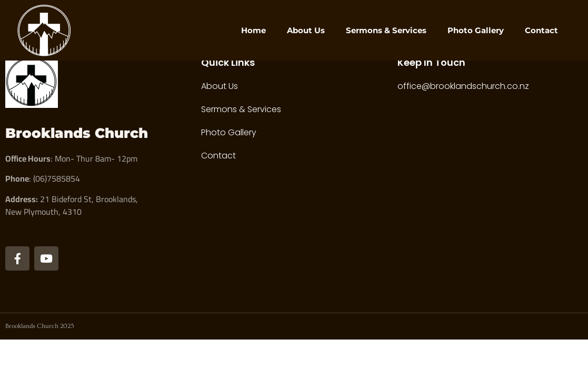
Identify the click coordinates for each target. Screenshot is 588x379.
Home (253, 30)
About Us (306, 30)
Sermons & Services (386, 30)
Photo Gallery (476, 30)
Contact (541, 30)
